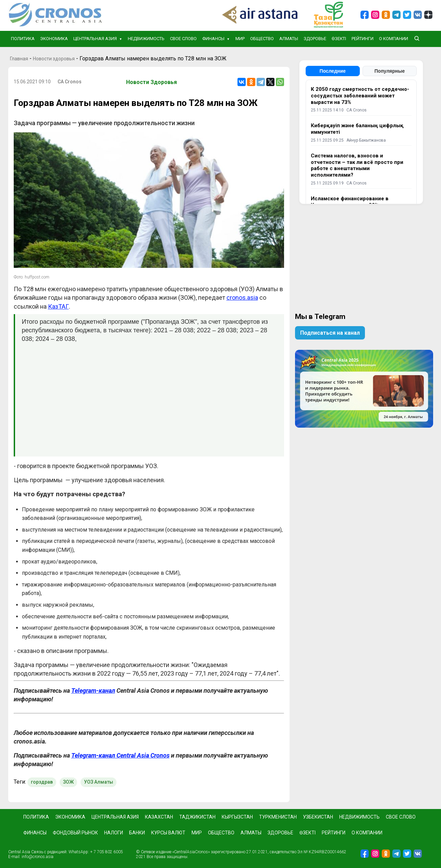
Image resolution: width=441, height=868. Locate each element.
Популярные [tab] (390, 71)
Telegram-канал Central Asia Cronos (120, 755)
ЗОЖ (68, 782)
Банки (137, 833)
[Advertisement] (150, 396)
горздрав (42, 782)
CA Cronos (70, 82)
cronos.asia (242, 298)
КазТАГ (58, 306)
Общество (262, 39)
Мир (240, 39)
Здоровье (315, 39)
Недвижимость (146, 39)
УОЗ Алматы (99, 782)
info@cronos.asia (38, 857)
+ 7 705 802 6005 (107, 852)
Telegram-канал (93, 691)
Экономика (54, 39)
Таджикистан (197, 817)
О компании (394, 39)
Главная (19, 59)
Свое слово (183, 39)
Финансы (213, 39)
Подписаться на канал (330, 333)
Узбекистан (318, 817)
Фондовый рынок (75, 833)
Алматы (289, 39)
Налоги (114, 833)
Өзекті (339, 39)
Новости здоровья (54, 59)
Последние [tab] (332, 71)
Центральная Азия (95, 39)
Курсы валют (168, 833)
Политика (23, 39)
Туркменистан (278, 817)
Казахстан (159, 817)
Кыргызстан (237, 817)
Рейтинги (363, 39)
